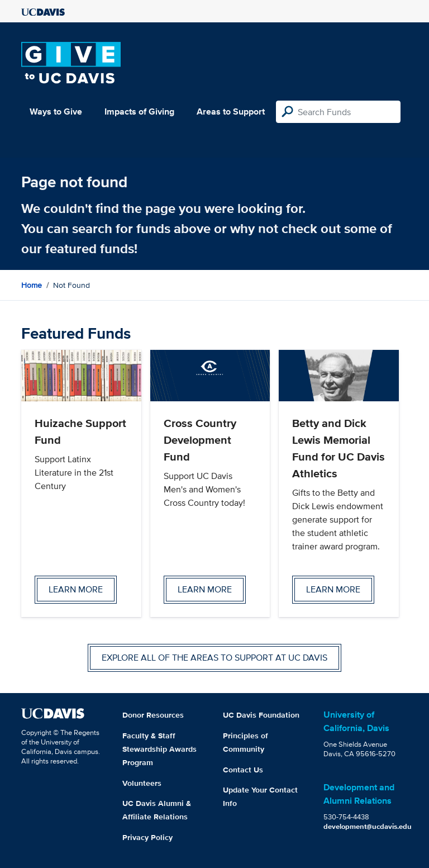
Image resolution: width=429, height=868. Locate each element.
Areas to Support (231, 112)
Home (32, 285)
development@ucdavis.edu (368, 826)
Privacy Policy (147, 837)
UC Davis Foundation (261, 715)
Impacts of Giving (139, 112)
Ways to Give (56, 112)
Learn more (76, 589)
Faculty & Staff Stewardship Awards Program (159, 749)
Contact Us (243, 770)
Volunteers (142, 783)
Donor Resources (153, 715)
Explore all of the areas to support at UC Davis (214, 658)
